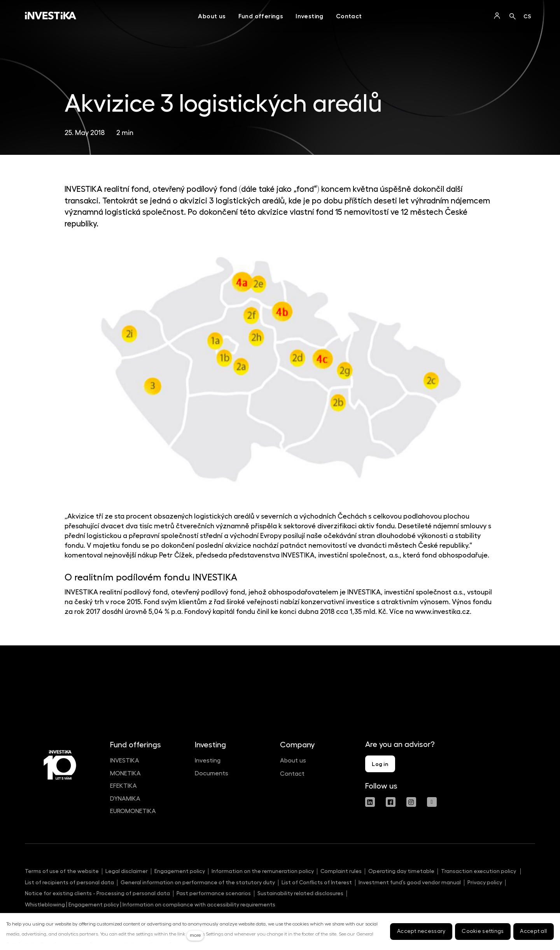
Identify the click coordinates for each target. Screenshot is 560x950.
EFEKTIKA (123, 786)
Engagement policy (180, 871)
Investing (208, 761)
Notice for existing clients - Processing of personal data (97, 893)
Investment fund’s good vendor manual (410, 882)
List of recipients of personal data (69, 882)
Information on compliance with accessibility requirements (198, 904)
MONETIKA (125, 773)
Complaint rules (341, 871)
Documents (212, 773)
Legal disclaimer (127, 871)
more (195, 935)
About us (293, 761)
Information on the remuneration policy (263, 871)
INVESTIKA (125, 761)
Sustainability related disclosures (300, 893)
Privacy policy (485, 882)
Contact (292, 774)
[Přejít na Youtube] (432, 802)
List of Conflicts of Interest (317, 882)
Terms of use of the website (62, 871)
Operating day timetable (401, 871)
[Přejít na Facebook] (391, 802)
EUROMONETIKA (133, 811)
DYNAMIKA (125, 799)
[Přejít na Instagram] (411, 802)
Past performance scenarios (214, 893)
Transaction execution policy (479, 871)
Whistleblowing (45, 904)
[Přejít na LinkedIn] (370, 802)
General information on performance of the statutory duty (198, 882)
